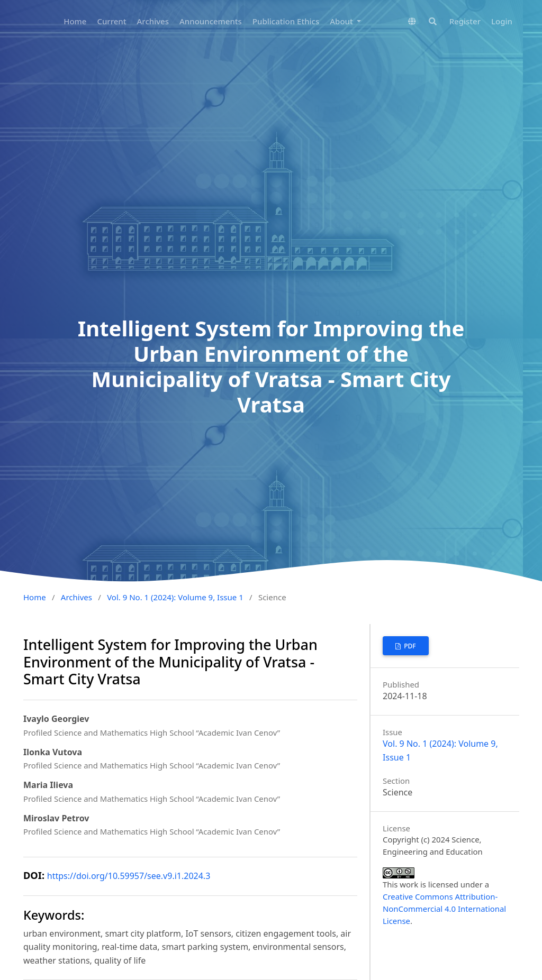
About (342, 21)
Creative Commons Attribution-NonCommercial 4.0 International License (444, 909)
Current (111, 21)
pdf (409, 646)
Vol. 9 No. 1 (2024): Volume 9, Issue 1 (175, 597)
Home (75, 21)
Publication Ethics (286, 21)
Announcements (211, 21)
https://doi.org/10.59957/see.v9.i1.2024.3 (129, 876)
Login (502, 21)
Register (465, 21)
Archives (153, 21)
